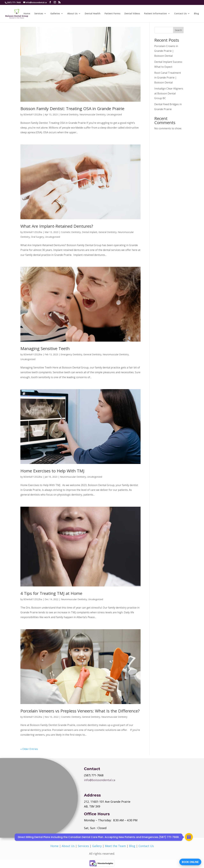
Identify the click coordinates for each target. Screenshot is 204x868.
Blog (196, 14)
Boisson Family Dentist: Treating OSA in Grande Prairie (72, 109)
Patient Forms (112, 14)
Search (178, 30)
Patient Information (155, 14)
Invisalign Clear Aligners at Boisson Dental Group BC (169, 93)
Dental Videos (132, 14)
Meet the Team (115, 846)
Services (39, 14)
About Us (72, 14)
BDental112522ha (33, 114)
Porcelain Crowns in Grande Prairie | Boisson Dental (166, 51)
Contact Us (180, 14)
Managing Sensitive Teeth (45, 348)
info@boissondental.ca (100, 780)
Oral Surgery (37, 237)
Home (27, 14)
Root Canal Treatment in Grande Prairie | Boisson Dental (168, 78)
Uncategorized (114, 114)
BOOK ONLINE (189, 861)
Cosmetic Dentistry (71, 232)
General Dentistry (69, 114)
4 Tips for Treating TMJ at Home (51, 593)
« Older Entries (29, 749)
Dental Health (93, 14)
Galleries (55, 14)
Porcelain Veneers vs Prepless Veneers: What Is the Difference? (80, 711)
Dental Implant (90, 232)
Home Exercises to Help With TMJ (52, 471)
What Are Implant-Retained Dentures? (57, 226)
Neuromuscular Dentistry (93, 114)
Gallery (97, 846)
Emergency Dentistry (71, 354)
